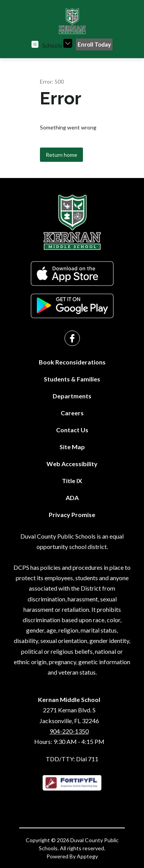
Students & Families (72, 379)
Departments (72, 396)
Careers (72, 413)
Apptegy (87, 856)
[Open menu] (35, 44)
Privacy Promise (72, 515)
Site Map (72, 447)
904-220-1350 (69, 731)
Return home (61, 155)
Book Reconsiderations (72, 362)
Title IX (72, 481)
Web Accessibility (72, 464)
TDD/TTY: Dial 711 (72, 759)
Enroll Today (94, 44)
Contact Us (72, 430)
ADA (72, 498)
